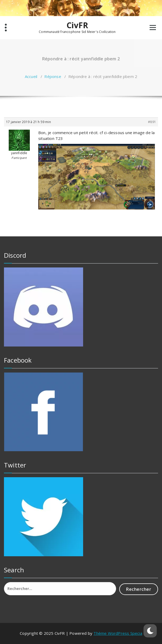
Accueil (31, 76)
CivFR (77, 25)
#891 (152, 122)
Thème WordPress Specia (118, 633)
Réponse (53, 76)
